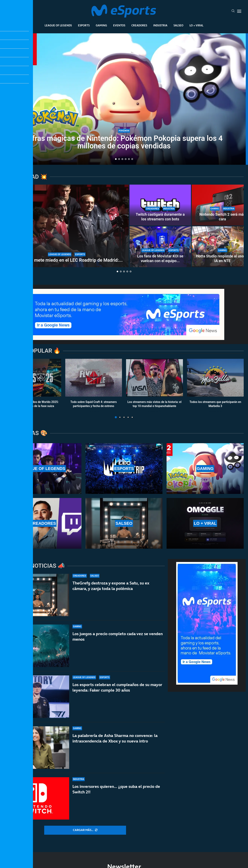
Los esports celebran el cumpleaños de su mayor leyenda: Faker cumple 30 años (117, 690)
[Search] (233, 11)
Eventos (119, 25)
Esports (84, 25)
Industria (160, 25)
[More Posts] (85, 830)
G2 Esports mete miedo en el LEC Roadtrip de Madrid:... (67, 260)
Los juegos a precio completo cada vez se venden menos (118, 636)
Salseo (178, 25)
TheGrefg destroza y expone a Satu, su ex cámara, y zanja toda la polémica (111, 586)
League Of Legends (58, 25)
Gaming (101, 25)
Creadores (139, 25)
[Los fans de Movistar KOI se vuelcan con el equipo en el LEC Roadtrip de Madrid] (160, 247)
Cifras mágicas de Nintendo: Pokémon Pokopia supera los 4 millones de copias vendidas (124, 142)
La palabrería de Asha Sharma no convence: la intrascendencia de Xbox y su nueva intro (115, 746)
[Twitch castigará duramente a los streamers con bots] (160, 205)
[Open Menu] (239, 11)
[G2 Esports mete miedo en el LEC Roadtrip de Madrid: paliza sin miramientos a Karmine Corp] (67, 226)
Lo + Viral (196, 25)
